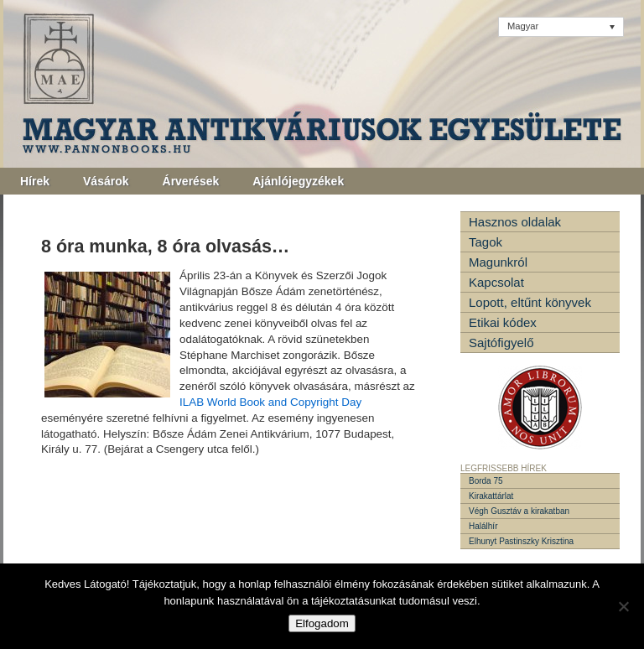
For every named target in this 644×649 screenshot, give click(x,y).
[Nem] (623, 606)
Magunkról (498, 262)
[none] (561, 27)
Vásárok (106, 181)
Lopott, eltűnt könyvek (530, 302)
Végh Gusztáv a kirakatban (519, 511)
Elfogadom (322, 623)
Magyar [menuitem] (523, 26)
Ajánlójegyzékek (298, 181)
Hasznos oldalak (515, 222)
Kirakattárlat (491, 496)
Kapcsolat (496, 282)
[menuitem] (561, 27)
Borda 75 (486, 481)
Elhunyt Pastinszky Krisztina (521, 541)
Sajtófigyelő (501, 343)
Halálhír (483, 526)
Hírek (35, 181)
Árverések (191, 181)
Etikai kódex (503, 322)
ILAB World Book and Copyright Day (270, 402)
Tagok (486, 242)
